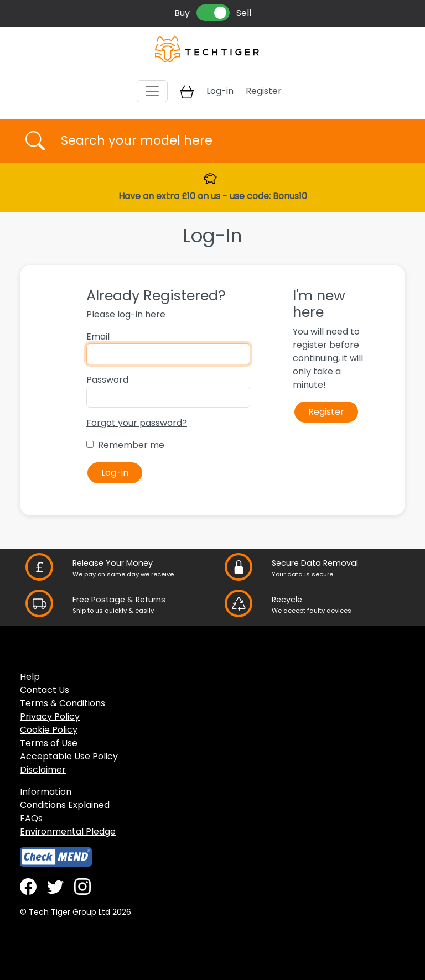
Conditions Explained (65, 805)
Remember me (131, 445)
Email (98, 337)
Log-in (220, 91)
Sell (244, 13)
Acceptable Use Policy (69, 756)
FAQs (31, 818)
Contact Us (45, 690)
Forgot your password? (137, 423)
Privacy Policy (50, 716)
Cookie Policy (49, 730)
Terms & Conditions (63, 703)
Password (107, 380)
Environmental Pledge (68, 832)
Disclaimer (43, 770)
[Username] (222, 141)
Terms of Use (49, 743)
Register (264, 91)
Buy (182, 13)
